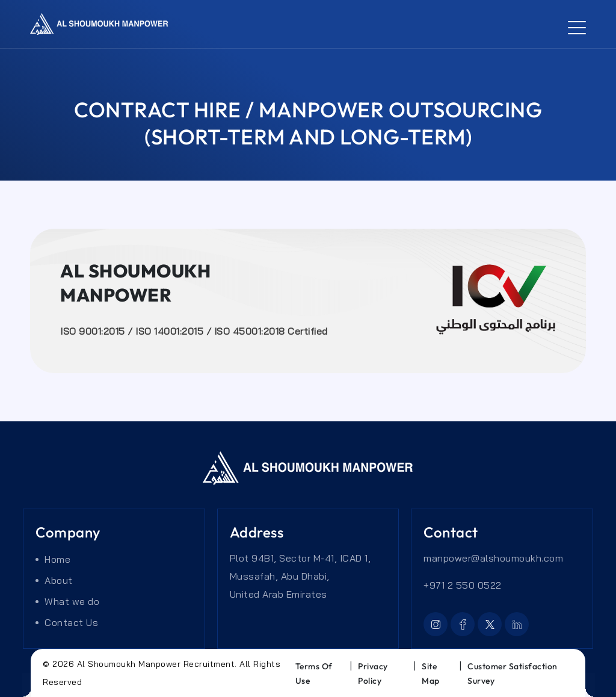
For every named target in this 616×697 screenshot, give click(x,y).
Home (57, 559)
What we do (72, 601)
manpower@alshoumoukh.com (493, 558)
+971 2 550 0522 (463, 585)
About (59, 580)
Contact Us (71, 622)
